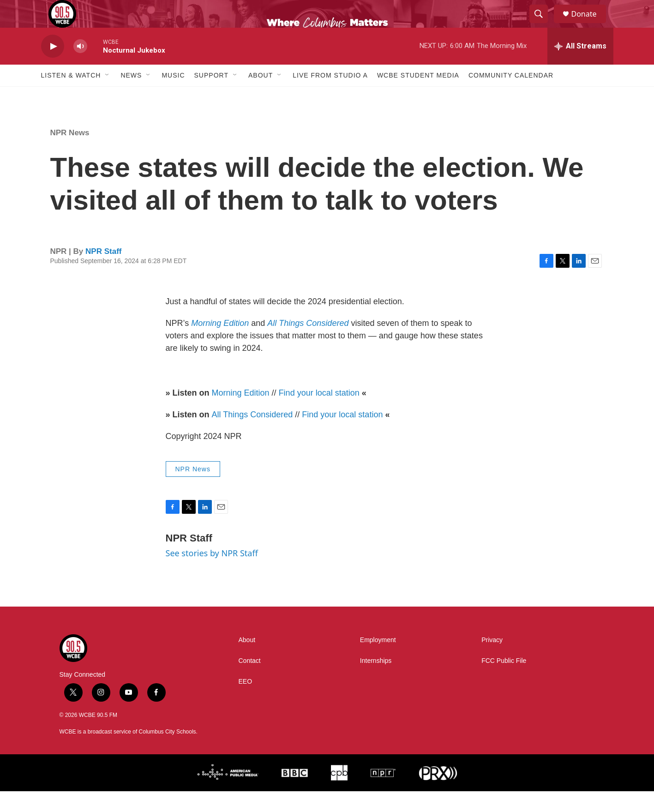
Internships (376, 682)
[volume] (80, 67)
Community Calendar (511, 96)
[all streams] (580, 67)
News (131, 96)
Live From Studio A (330, 96)
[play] (53, 67)
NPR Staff (103, 272)
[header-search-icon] (543, 24)
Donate (590, 24)
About (261, 96)
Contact (250, 682)
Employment (378, 661)
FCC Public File (504, 682)
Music (173, 96)
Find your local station (319, 414)
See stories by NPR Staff (212, 574)
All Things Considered (252, 435)
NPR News (70, 153)
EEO (246, 702)
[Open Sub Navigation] (108, 96)
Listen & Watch (71, 96)
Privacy (492, 661)
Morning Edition (241, 414)
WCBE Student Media (418, 96)
